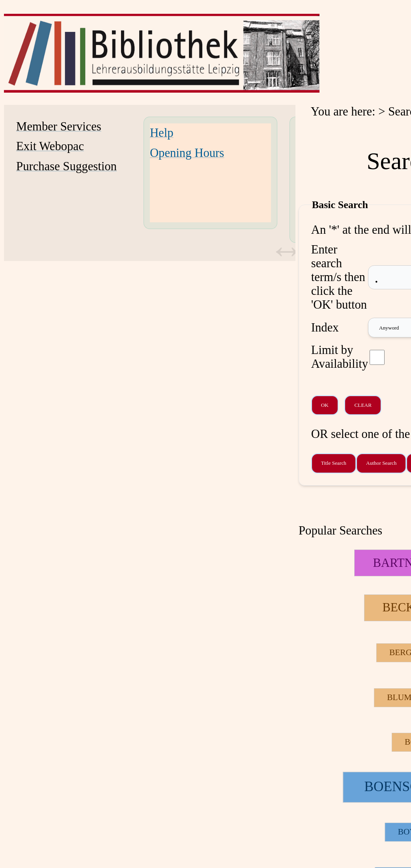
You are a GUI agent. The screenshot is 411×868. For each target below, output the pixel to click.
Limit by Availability (340, 357)
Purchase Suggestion (66, 166)
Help (162, 133)
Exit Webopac (50, 146)
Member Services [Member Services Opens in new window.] (59, 127)
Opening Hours (187, 153)
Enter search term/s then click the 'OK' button (339, 277)
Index (325, 328)
